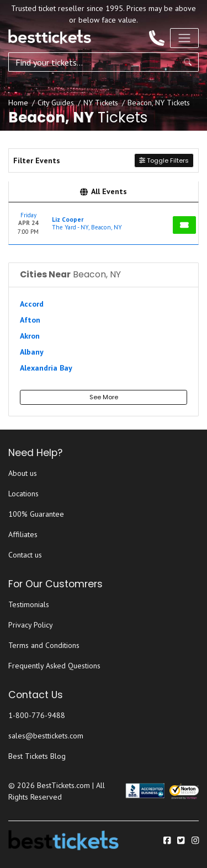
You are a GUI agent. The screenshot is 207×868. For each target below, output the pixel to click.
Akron (30, 336)
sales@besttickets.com (46, 736)
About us (23, 473)
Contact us (25, 555)
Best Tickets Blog (37, 756)
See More (104, 397)
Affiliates (23, 534)
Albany (32, 352)
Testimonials (29, 604)
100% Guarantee (36, 514)
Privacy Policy (31, 625)
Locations (23, 494)
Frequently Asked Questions (54, 666)
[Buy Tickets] (184, 225)
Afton (30, 320)
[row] (104, 224)
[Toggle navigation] (184, 38)
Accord (32, 304)
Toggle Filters (164, 160)
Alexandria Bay (46, 368)
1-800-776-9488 (37, 715)
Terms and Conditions (44, 645)
